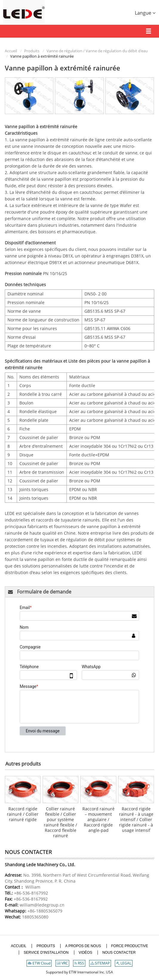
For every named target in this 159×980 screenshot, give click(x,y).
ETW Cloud (39, 963)
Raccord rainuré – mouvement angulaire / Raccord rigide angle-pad (98, 819)
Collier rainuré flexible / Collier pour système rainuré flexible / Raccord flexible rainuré (60, 822)
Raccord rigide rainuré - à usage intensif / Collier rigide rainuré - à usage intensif (136, 819)
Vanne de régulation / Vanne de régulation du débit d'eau (97, 51)
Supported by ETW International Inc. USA (79, 972)
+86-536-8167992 (31, 893)
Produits (32, 51)
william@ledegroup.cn (41, 905)
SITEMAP (100, 963)
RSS (79, 963)
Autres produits (23, 764)
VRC (62, 963)
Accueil (11, 51)
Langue (145, 13)
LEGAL (124, 963)
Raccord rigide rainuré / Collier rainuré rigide (23, 814)
